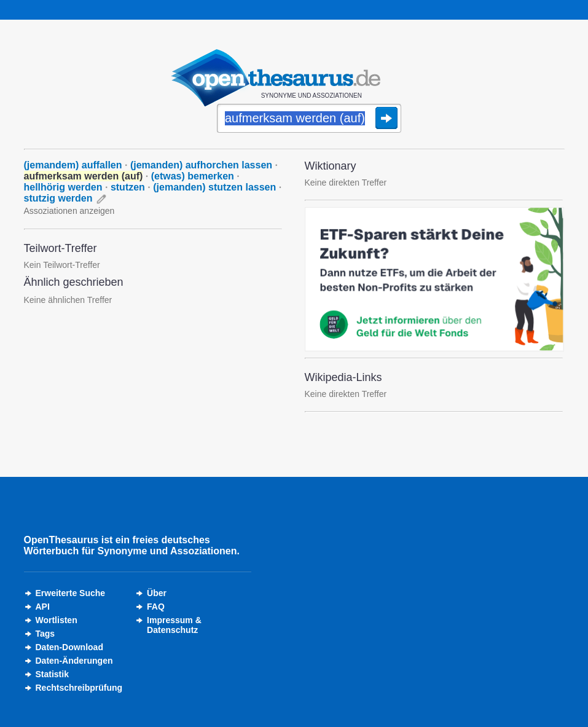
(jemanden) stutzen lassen (214, 187)
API (43, 607)
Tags (45, 634)
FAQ (156, 607)
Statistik (52, 674)
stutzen (128, 187)
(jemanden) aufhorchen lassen (201, 165)
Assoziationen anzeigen (69, 211)
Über (157, 593)
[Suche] (309, 119)
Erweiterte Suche (71, 593)
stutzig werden (58, 198)
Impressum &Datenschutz (174, 625)
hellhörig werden (63, 187)
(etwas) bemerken (193, 176)
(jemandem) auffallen (73, 165)
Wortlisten (57, 620)
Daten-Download (69, 647)
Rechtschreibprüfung (79, 688)
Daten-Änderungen (74, 661)
